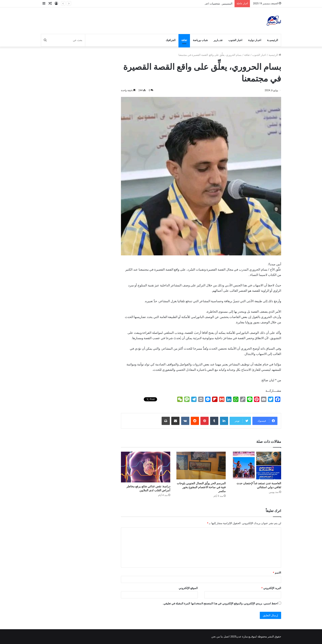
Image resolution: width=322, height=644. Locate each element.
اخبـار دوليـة (255, 40)
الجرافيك (171, 40)
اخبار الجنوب (235, 40)
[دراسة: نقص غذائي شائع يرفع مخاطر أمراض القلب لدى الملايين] (146, 467)
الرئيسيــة (273, 40)
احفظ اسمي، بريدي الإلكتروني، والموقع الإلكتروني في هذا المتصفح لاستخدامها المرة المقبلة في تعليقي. (220, 603)
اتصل (227, 637)
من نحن (216, 637)
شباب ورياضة (200, 40)
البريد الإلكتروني (271, 588)
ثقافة (184, 40)
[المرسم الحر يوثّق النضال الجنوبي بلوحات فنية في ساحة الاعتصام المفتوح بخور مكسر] (201, 465)
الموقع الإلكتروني (188, 588)
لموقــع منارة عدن (247, 637)
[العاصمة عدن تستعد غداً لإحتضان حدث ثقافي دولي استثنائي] (256, 465)
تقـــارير (218, 40)
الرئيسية (275, 55)
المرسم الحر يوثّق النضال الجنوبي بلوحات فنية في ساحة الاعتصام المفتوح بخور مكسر (201, 487)
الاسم (277, 573)
